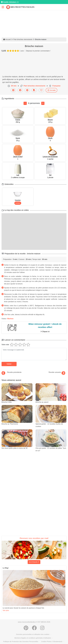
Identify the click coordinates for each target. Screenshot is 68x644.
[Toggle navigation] (3, 7)
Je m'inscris (34, 562)
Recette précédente (12, 372)
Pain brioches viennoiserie (23, 39)
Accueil (7, 39)
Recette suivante (57, 372)
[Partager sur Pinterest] (26, 628)
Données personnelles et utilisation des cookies (33, 634)
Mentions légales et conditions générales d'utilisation (33, 638)
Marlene (10, 319)
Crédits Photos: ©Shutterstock (52, 641)
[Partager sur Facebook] (34, 628)
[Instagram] (42, 628)
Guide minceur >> (11, 2)
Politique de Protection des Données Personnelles (21, 641)
